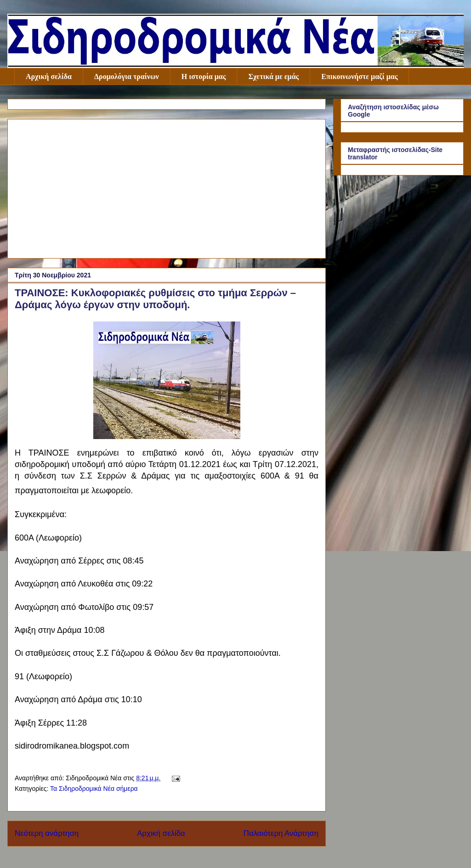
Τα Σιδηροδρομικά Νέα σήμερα (94, 789)
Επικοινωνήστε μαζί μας (359, 76)
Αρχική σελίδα (49, 76)
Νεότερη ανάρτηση (47, 833)
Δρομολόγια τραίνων (127, 76)
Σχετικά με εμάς (273, 76)
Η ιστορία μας (204, 76)
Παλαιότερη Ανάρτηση (281, 833)
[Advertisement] (167, 187)
